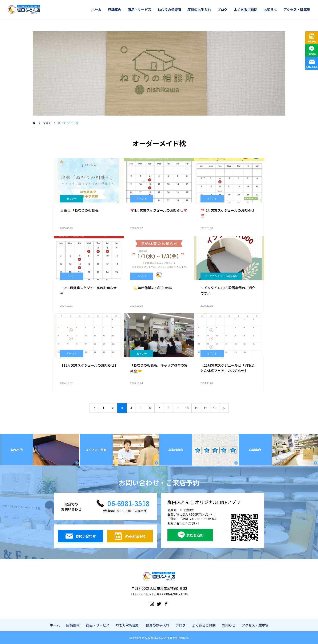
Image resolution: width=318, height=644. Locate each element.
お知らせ (270, 9)
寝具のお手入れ (199, 9)
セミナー (72, 199)
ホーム (96, 9)
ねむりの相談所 (169, 9)
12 (206, 408)
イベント (142, 199)
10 (187, 408)
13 (215, 408)
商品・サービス (139, 9)
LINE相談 (312, 54)
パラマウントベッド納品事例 (221, 276)
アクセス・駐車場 (297, 9)
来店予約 (312, 41)
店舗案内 (115, 9)
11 (196, 408)
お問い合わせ (312, 67)
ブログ (222, 9)
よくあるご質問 (246, 9)
